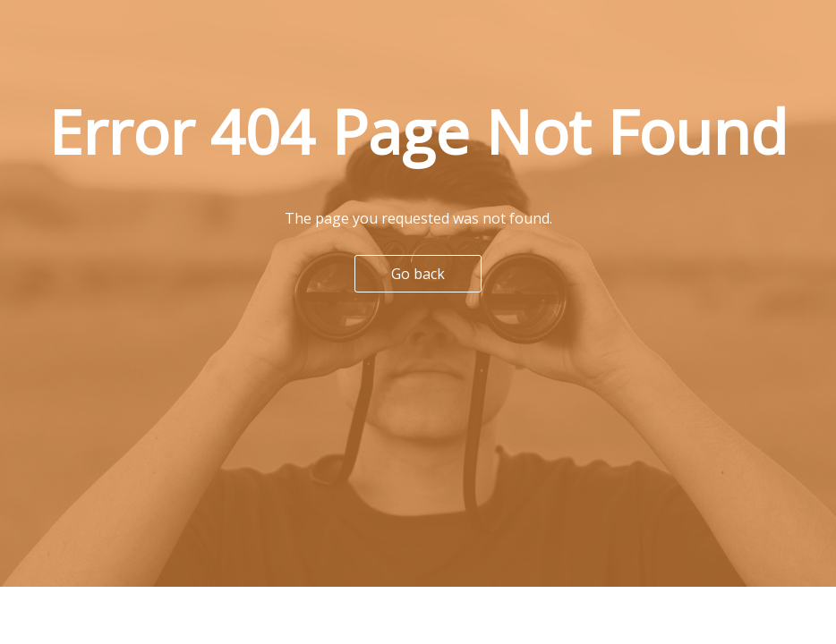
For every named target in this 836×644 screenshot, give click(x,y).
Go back (418, 274)
